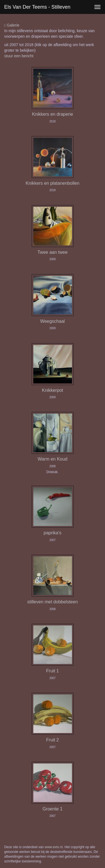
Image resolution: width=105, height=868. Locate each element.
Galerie (12, 25)
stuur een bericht (19, 56)
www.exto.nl (54, 847)
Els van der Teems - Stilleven (37, 7)
